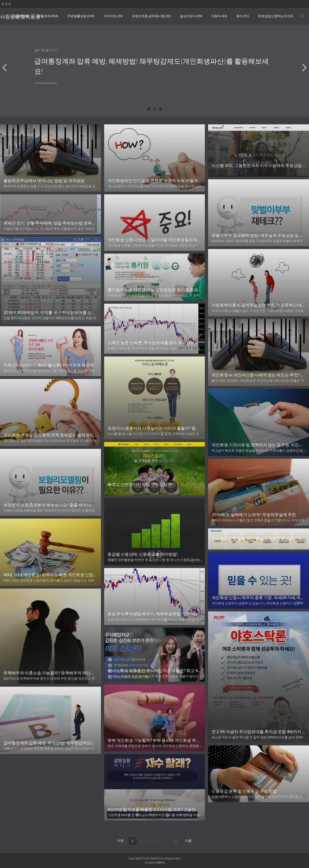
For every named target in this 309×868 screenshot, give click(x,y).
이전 (121, 840)
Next (304, 68)
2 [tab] (155, 110)
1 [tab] (149, 110)
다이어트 (113, 16)
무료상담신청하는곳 (275, 16)
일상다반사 (191, 16)
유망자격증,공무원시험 (151, 16)
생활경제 (48, 16)
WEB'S (160, 862)
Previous (5, 68)
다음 (188, 840)
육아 (243, 16)
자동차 (219, 16)
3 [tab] (161, 110)
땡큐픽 (21, 16)
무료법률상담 (81, 16)
